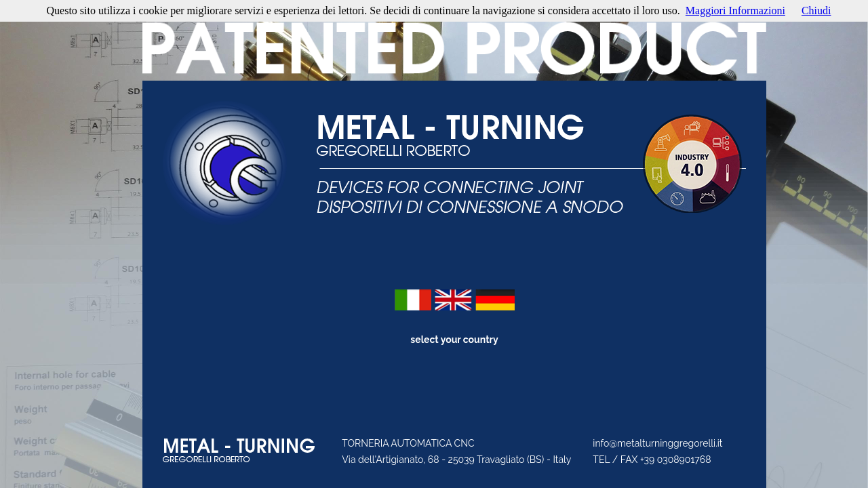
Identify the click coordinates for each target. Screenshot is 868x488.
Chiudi (816, 11)
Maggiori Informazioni (735, 11)
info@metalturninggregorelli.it (657, 443)
